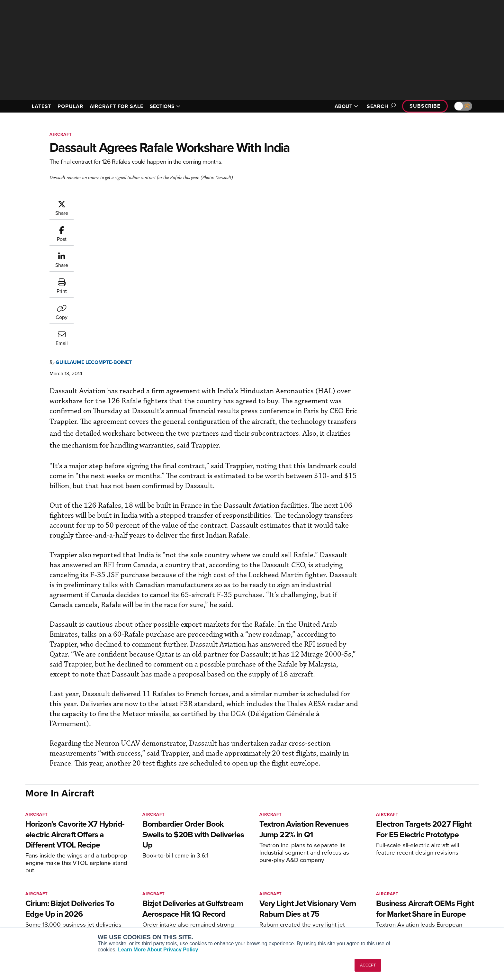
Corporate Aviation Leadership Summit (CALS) (151, 924)
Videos (309, 904)
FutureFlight (124, 913)
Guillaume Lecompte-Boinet (132, 203)
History (405, 896)
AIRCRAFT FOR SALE (117, 106)
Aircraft (61, 134)
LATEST (41, 106)
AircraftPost (127, 896)
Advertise (412, 913)
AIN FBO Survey (131, 878)
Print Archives (317, 878)
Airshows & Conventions (328, 922)
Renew (214, 896)
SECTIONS (165, 106)
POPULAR (70, 106)
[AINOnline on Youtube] (40, 868)
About (404, 878)
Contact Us (410, 904)
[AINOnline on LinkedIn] (65, 868)
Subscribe (425, 106)
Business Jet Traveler (137, 904)
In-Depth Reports (320, 896)
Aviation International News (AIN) (150, 887)
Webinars (312, 913)
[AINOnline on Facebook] (27, 868)
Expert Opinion (318, 887)
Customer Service (225, 887)
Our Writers (410, 887)
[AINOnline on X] (53, 868)
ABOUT (346, 106)
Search (380, 106)
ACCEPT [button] (368, 965)
